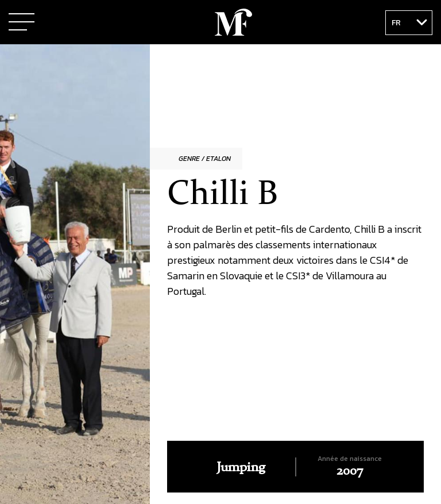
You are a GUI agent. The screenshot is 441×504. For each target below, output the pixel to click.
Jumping (241, 468)
